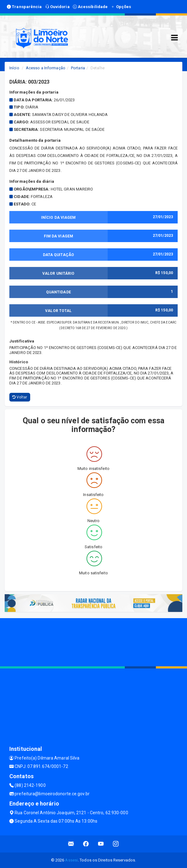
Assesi (71, 860)
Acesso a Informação (46, 68)
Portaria (78, 68)
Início (14, 68)
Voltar (20, 397)
